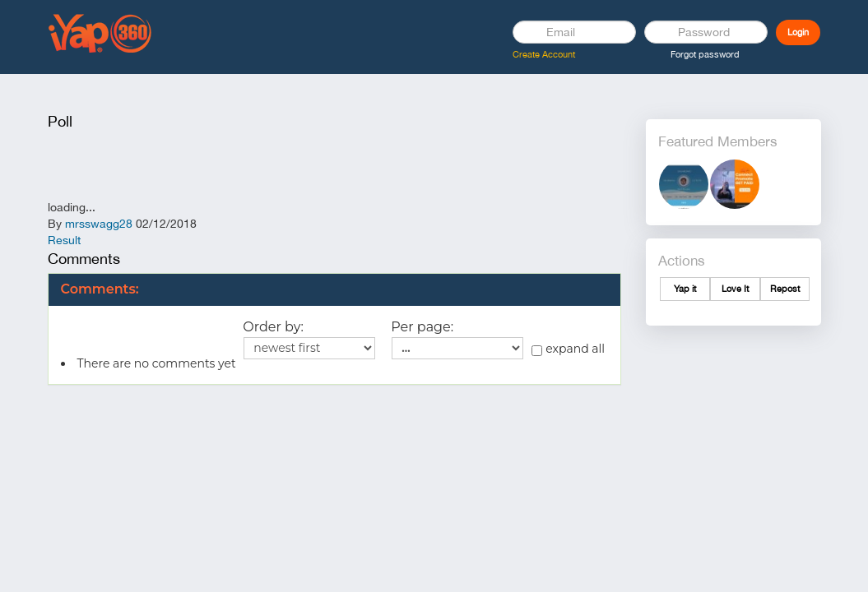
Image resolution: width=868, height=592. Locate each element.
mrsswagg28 (99, 224)
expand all (568, 349)
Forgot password (705, 54)
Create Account (544, 54)
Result (64, 240)
